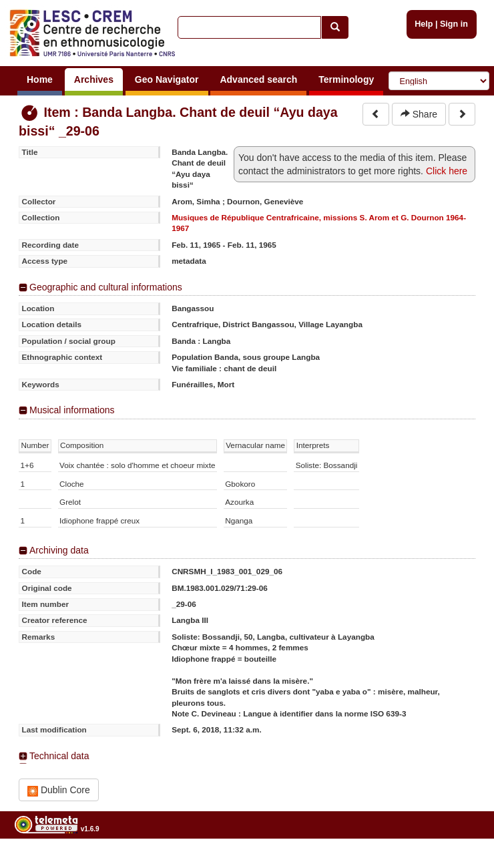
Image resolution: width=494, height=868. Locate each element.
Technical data (59, 756)
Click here (447, 171)
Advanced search (258, 79)
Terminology (346, 79)
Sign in (454, 24)
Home (40, 79)
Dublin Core (59, 790)
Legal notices (461, 862)
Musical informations (72, 410)
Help (424, 24)
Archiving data (59, 550)
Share (419, 114)
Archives (94, 79)
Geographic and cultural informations (106, 287)
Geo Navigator (167, 79)
